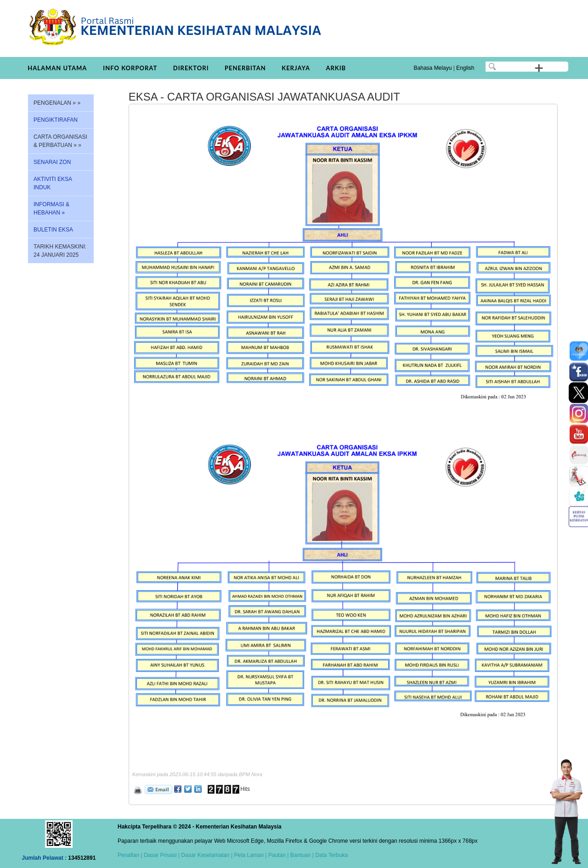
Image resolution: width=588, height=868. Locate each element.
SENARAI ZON (52, 162)
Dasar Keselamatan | (206, 855)
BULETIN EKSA (53, 230)
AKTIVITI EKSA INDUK (53, 183)
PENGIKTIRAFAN (56, 120)
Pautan (277, 855)
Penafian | (130, 855)
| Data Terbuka (330, 855)
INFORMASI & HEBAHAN (51, 209)
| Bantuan (298, 855)
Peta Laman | (250, 855)
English (465, 68)
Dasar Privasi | (161, 855)
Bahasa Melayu (433, 68)
